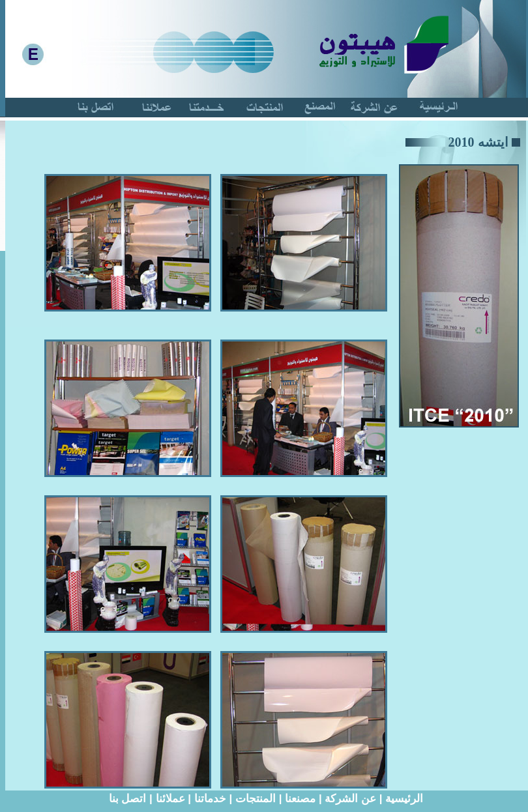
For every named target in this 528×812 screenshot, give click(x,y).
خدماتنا (210, 799)
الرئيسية (404, 799)
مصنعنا (300, 799)
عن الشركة (350, 799)
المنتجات (256, 799)
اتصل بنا (128, 799)
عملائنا (170, 799)
